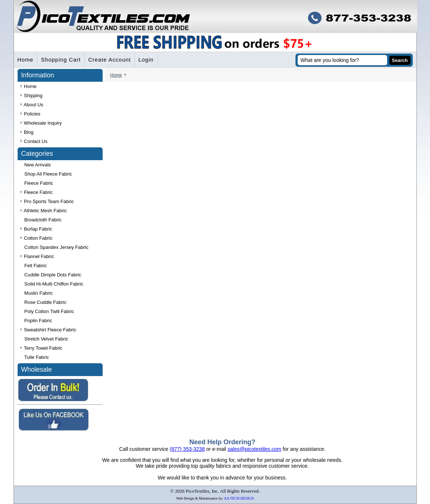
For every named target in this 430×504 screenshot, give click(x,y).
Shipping (32, 96)
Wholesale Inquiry (41, 123)
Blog (27, 133)
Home (26, 60)
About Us (32, 105)
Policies (30, 114)
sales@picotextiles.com (255, 449)
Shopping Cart (61, 60)
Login (147, 60)
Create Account (110, 60)
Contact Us (34, 142)
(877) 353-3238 (187, 449)
